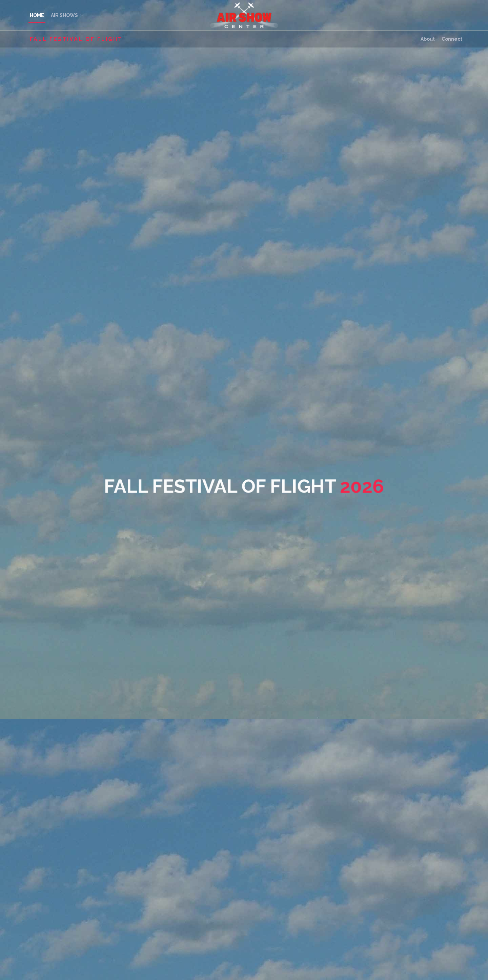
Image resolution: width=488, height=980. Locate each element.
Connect (452, 39)
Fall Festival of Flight (76, 39)
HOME (37, 15)
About (428, 39)
